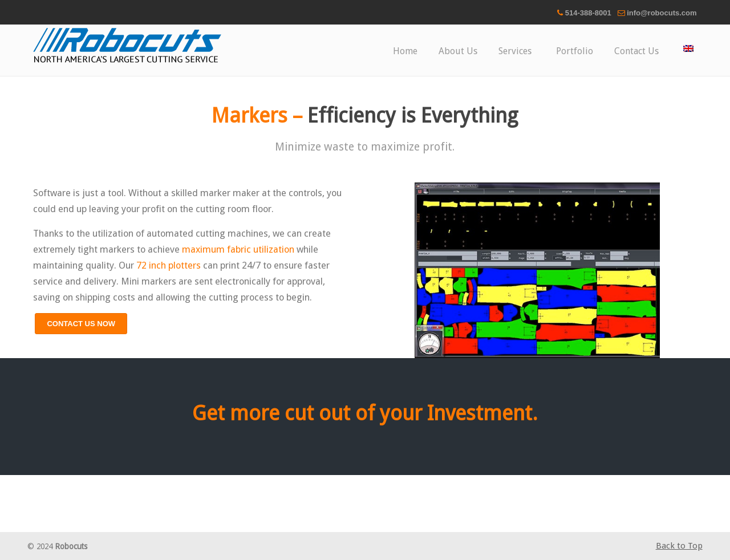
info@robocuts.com (662, 13)
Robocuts (127, 45)
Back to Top (679, 546)
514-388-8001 (588, 13)
